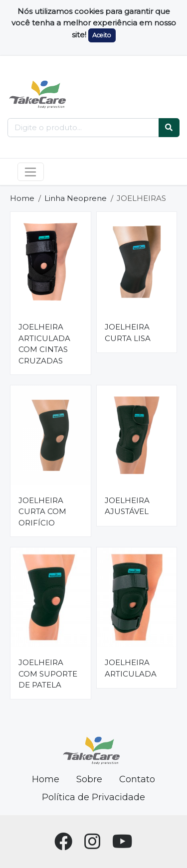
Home (22, 198)
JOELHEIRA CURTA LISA (128, 333)
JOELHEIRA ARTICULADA (131, 668)
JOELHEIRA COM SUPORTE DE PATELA (48, 674)
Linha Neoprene (76, 198)
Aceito (102, 35)
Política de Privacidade (93, 797)
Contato (137, 779)
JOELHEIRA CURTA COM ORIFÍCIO (42, 512)
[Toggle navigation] (31, 172)
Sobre (89, 779)
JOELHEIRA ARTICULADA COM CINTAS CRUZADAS (44, 344)
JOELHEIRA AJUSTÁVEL (127, 506)
